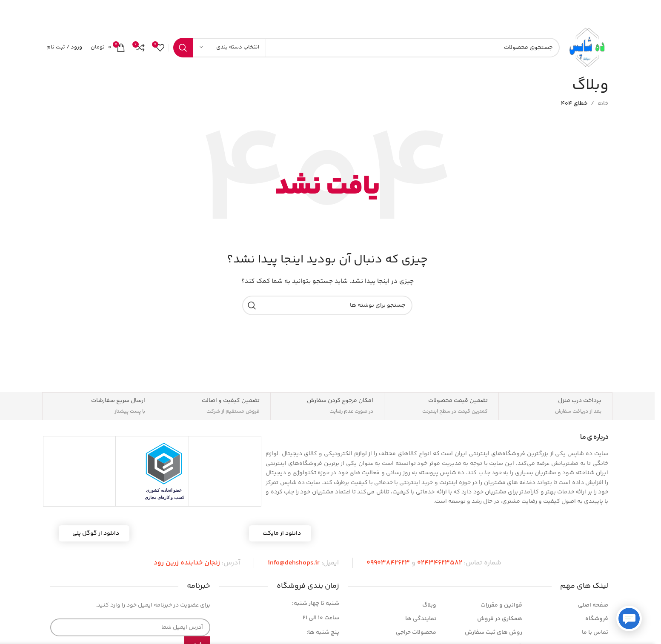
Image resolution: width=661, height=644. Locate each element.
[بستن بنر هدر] (11, 13)
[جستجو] (366, 48)
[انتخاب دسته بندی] (229, 48)
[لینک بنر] (327, 13)
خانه (603, 104)
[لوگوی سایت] (588, 48)
